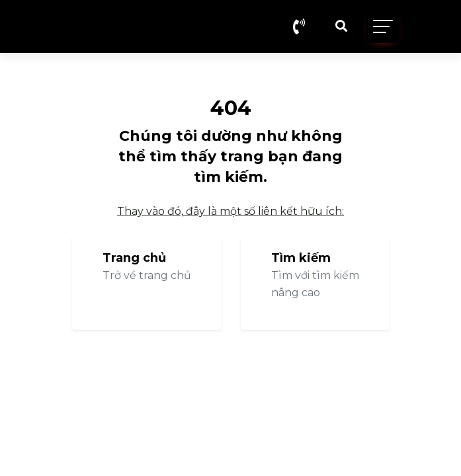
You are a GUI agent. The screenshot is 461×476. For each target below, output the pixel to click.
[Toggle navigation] (383, 26)
